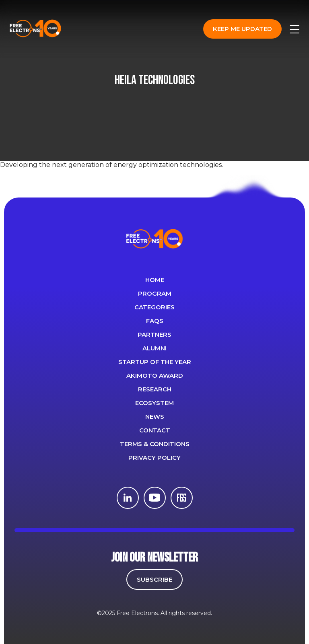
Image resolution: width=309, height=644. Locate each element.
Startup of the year (155, 362)
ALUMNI (154, 348)
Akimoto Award (155, 375)
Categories (154, 307)
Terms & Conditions (155, 444)
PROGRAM (155, 293)
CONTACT (155, 430)
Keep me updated (242, 29)
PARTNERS (154, 334)
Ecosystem (154, 403)
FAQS (155, 321)
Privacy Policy (154, 458)
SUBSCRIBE (154, 579)
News (155, 417)
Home (155, 280)
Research (155, 389)
